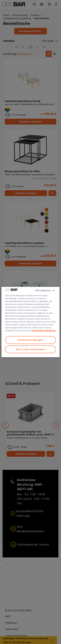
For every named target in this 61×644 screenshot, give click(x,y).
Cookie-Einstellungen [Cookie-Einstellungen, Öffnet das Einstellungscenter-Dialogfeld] (31, 340)
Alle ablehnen (43, 290)
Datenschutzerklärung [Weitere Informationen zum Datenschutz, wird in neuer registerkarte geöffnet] (43, 331)
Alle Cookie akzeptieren (30, 349)
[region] (30, 322)
